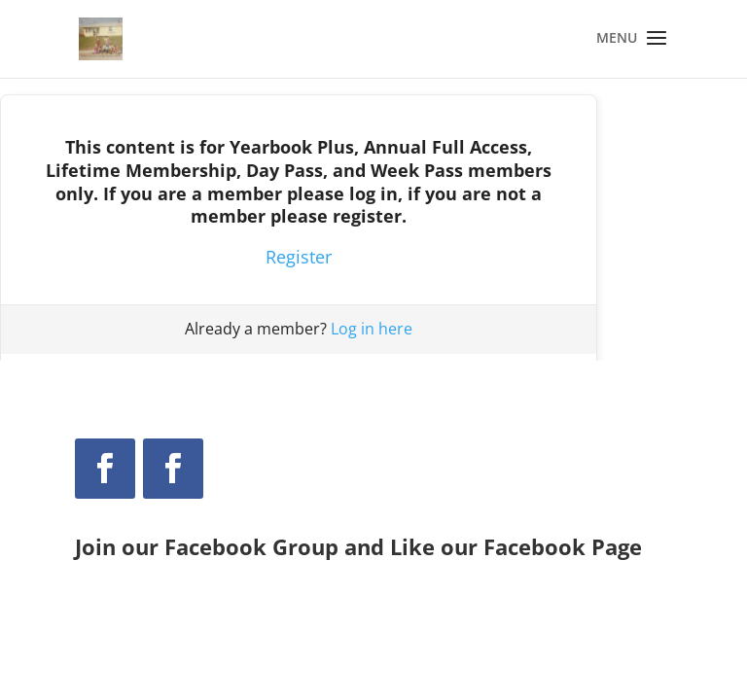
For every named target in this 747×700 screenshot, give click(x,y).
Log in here (372, 329)
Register (299, 257)
